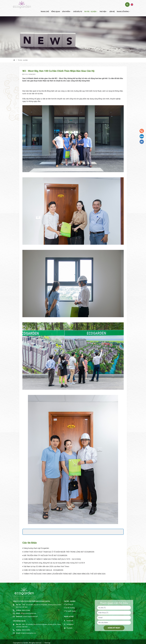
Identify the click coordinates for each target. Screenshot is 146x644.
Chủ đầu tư (78, 11)
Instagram (69, 625)
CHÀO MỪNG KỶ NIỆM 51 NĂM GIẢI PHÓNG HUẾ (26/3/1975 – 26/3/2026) (52, 559)
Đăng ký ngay (114, 628)
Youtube (68, 628)
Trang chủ (45, 11)
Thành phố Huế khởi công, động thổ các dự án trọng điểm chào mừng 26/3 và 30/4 (54, 563)
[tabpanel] (73, 37)
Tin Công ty (69, 604)
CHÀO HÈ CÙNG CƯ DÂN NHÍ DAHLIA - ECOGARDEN (43, 570)
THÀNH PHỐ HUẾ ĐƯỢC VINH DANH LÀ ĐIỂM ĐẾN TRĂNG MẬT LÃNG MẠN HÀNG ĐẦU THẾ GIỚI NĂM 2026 (64, 574)
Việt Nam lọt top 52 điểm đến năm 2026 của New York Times (46, 566)
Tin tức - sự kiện (91, 11)
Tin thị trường (69, 608)
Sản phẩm (67, 11)
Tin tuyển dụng (70, 611)
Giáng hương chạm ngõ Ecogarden (36, 548)
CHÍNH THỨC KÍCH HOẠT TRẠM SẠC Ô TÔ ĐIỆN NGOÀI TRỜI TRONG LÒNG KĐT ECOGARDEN (58, 552)
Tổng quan (55, 11)
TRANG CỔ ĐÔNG (123, 11)
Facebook (69, 621)
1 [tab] (73, 55)
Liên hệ (112, 11)
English (132, 5)
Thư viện (103, 11)
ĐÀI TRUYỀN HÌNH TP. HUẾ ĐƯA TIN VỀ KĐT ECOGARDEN (45, 555)
